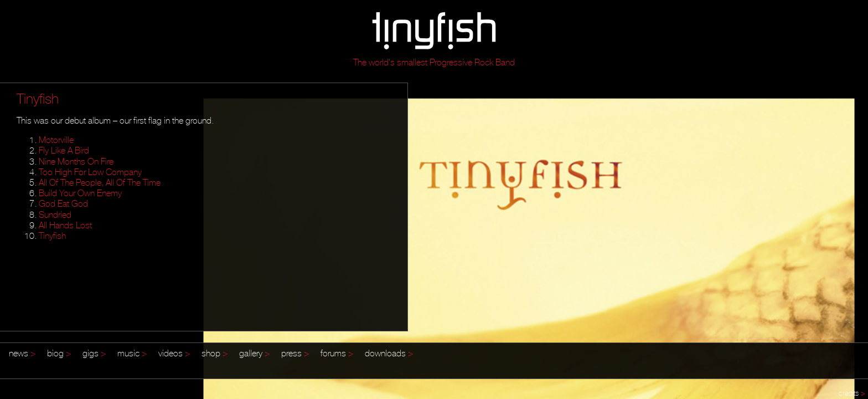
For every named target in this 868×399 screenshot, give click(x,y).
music (132, 353)
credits (852, 393)
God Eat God (63, 203)
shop (215, 353)
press (295, 353)
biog (59, 353)
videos (174, 353)
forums (337, 353)
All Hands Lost (65, 225)
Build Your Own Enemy (80, 193)
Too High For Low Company (90, 172)
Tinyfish (52, 236)
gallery (255, 353)
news (22, 353)
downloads (389, 353)
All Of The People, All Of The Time (100, 182)
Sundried (55, 214)
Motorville (56, 140)
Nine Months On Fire (76, 161)
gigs (94, 353)
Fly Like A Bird (64, 150)
